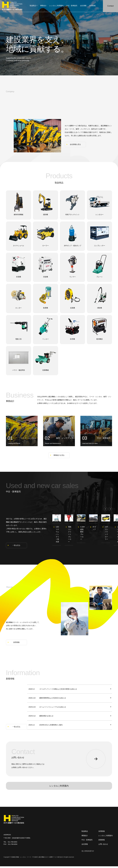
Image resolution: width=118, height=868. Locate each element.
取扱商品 (34, 6)
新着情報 (102, 842)
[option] (66, 531)
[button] (106, 509)
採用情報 (102, 833)
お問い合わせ (103, 846)
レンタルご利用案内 (59, 788)
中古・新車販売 (87, 842)
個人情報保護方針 (88, 853)
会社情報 (85, 846)
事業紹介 (85, 837)
